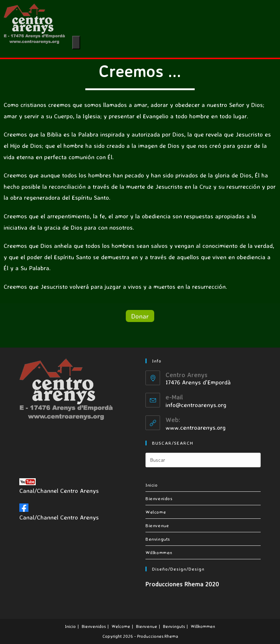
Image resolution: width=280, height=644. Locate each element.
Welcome (156, 512)
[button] (140, 316)
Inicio (152, 485)
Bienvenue (157, 525)
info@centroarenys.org (196, 405)
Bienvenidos (159, 498)
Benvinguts (158, 539)
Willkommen (159, 552)
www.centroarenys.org (196, 427)
